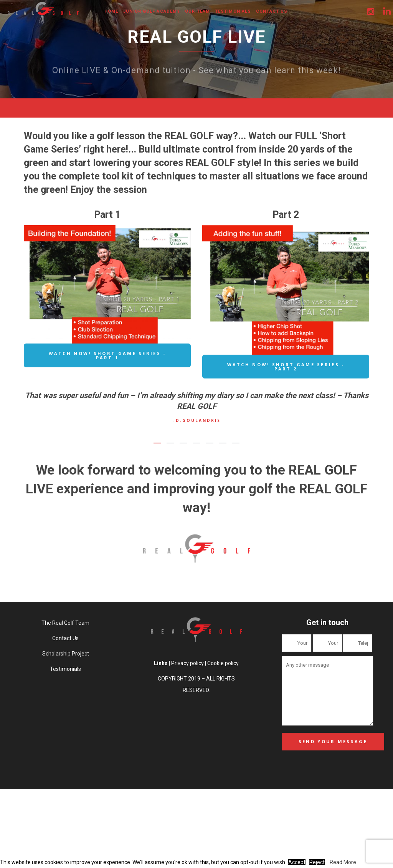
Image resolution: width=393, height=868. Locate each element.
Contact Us (65, 638)
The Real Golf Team (65, 623)
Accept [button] (297, 862)
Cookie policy (223, 663)
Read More (343, 862)
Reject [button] (317, 862)
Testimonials (65, 669)
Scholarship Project (66, 654)
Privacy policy (187, 663)
